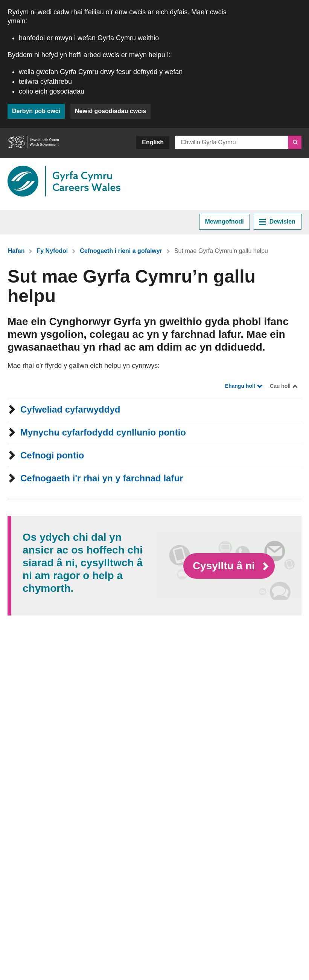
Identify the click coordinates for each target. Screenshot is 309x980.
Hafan (16, 251)
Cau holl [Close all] (280, 386)
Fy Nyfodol (52, 251)
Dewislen (277, 222)
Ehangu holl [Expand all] (240, 386)
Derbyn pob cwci (36, 111)
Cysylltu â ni (225, 565)
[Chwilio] (295, 142)
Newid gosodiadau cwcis (110, 111)
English (153, 142)
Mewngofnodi (225, 222)
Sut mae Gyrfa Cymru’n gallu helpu (221, 251)
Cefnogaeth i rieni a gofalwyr (121, 251)
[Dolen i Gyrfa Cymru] (64, 181)
